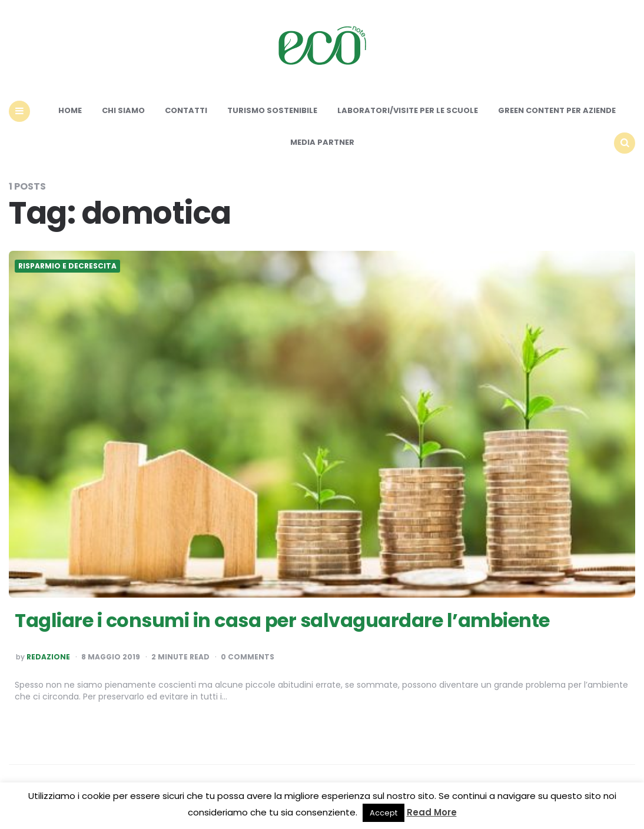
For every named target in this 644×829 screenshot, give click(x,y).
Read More (432, 812)
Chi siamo (123, 110)
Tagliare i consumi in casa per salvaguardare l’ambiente (282, 620)
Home (70, 110)
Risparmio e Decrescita (67, 266)
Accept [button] (384, 813)
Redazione (48, 657)
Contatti (186, 110)
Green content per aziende (557, 110)
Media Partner (322, 142)
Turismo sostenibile (272, 110)
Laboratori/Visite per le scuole (408, 110)
